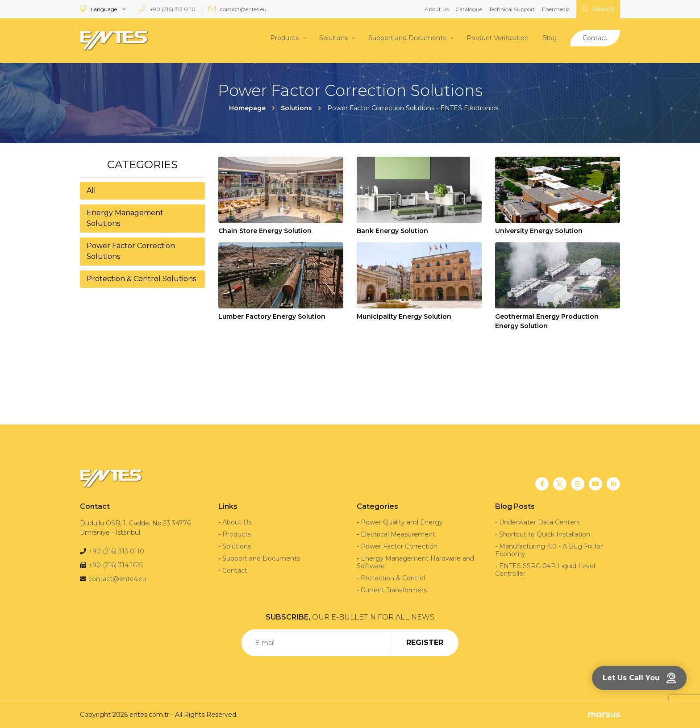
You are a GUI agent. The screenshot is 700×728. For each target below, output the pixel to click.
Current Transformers (394, 590)
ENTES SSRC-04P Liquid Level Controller (545, 569)
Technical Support (512, 9)
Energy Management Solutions (125, 218)
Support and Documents (407, 38)
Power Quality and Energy (402, 522)
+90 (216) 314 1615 (115, 565)
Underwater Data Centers (539, 522)
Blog (549, 38)
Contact (595, 38)
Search (598, 9)
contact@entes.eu (237, 9)
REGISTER (425, 642)
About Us (437, 9)
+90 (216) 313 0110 (167, 9)
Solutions (333, 38)
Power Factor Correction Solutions (131, 251)
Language (99, 9)
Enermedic (556, 9)
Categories (142, 164)
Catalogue (469, 9)
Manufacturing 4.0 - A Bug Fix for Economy (549, 550)
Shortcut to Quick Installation (545, 534)
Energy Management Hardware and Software (415, 562)
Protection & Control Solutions (141, 278)
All (91, 190)
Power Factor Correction (399, 546)
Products (284, 38)
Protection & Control (393, 578)
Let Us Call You (639, 678)
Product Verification (498, 38)
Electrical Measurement (398, 534)
